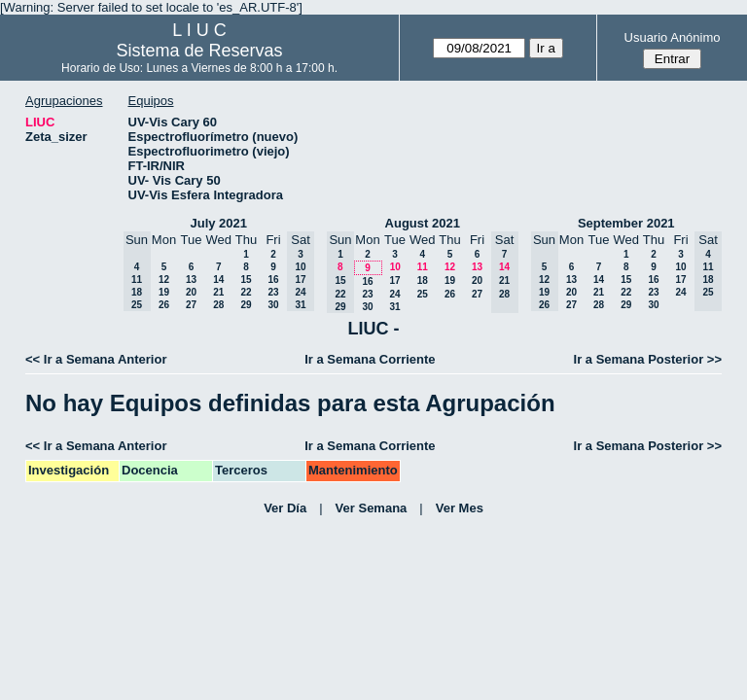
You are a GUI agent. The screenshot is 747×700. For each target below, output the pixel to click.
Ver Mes (460, 508)
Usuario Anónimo (673, 37)
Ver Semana (372, 508)
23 (273, 292)
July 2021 (218, 223)
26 (164, 305)
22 (246, 292)
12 (164, 280)
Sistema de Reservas (200, 51)
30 (273, 305)
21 (218, 292)
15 (246, 280)
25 (423, 294)
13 (191, 280)
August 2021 (423, 223)
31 (394, 307)
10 (395, 267)
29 (246, 305)
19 (164, 292)
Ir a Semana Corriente (370, 359)
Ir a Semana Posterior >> (648, 359)
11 (423, 267)
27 (191, 305)
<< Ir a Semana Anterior (96, 359)
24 (394, 294)
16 (273, 280)
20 (191, 292)
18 (423, 280)
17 (394, 280)
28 (218, 305)
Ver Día (285, 508)
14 (218, 280)
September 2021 (626, 223)
